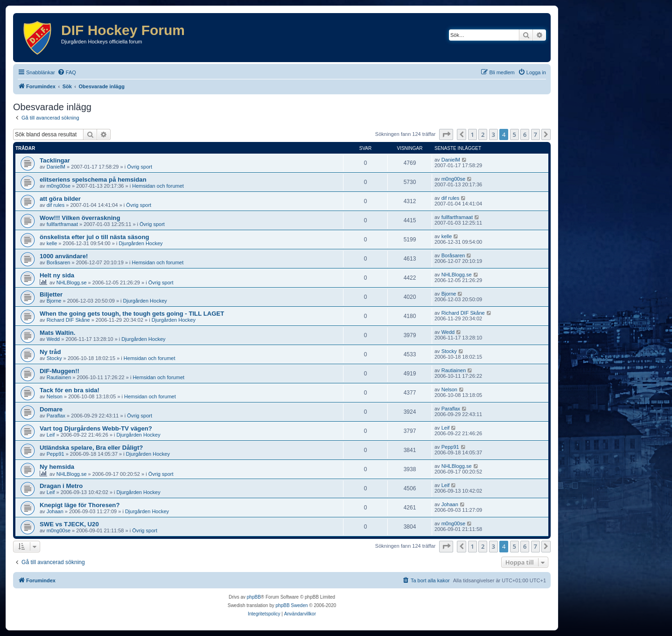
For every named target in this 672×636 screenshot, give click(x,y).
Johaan (55, 511)
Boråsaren (59, 262)
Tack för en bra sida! (70, 390)
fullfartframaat (62, 224)
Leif (51, 435)
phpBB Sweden (292, 605)
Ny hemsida (57, 467)
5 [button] (514, 134)
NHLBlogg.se (72, 283)
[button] (446, 134)
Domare (51, 409)
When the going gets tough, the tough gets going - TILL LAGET (132, 314)
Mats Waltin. (57, 333)
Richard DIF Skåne (68, 320)
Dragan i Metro (61, 486)
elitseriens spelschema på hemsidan (93, 180)
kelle (52, 243)
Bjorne (54, 301)
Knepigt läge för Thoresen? (80, 505)
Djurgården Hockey (140, 243)
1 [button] (472, 134)
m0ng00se (59, 186)
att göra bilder (60, 199)
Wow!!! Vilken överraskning (80, 218)
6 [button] (525, 134)
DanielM (56, 167)
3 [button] (493, 134)
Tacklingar (55, 160)
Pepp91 (56, 454)
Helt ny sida (57, 275)
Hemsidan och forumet (158, 186)
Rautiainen (59, 377)
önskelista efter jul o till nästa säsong (94, 237)
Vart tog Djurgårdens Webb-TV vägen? (96, 428)
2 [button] (483, 134)
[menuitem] (67, 72)
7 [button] (535, 134)
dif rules (56, 205)
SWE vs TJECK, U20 (69, 524)
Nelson (55, 396)
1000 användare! (64, 256)
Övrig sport (140, 167)
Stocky (54, 358)
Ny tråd (50, 352)
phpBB (254, 597)
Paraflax (56, 416)
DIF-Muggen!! (59, 371)
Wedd (53, 339)
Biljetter (51, 294)
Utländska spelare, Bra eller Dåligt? (91, 448)
